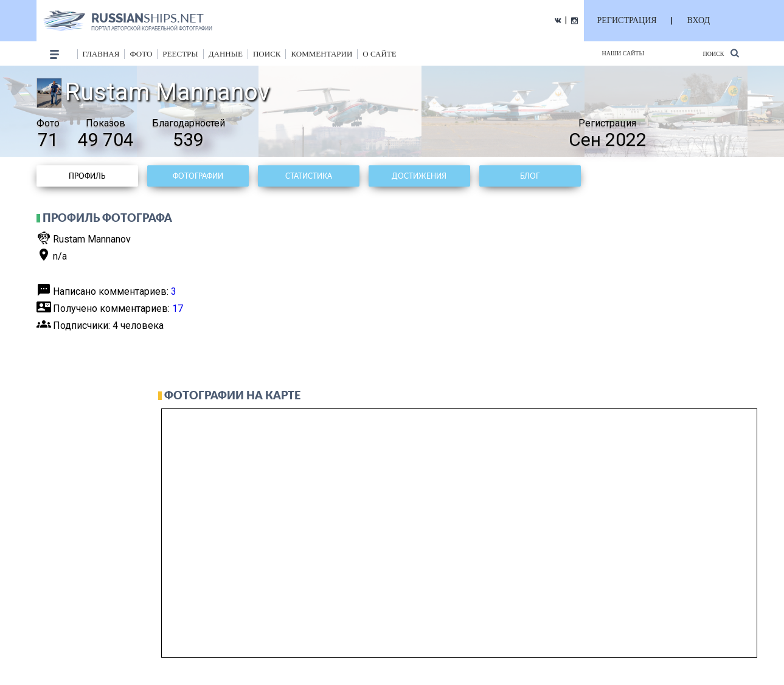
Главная (101, 54)
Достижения (419, 176)
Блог (530, 176)
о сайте (379, 54)
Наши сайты (623, 53)
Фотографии (198, 176)
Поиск (720, 53)
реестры (180, 54)
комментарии (321, 54)
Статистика (309, 176)
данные (226, 54)
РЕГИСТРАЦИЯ (627, 20)
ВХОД (699, 20)
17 (178, 308)
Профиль (87, 176)
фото (141, 54)
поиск (267, 54)
